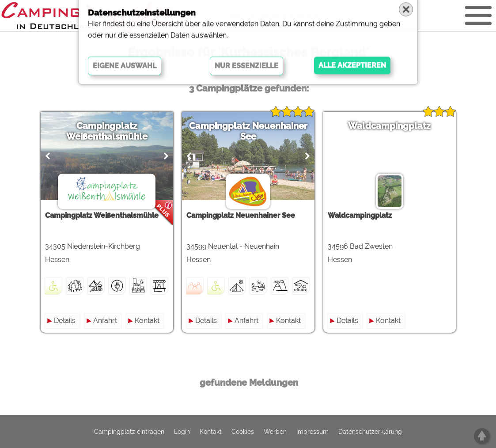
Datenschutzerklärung (370, 432)
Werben (275, 432)
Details (65, 321)
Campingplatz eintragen (129, 432)
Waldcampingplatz (389, 126)
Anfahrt (105, 321)
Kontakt (147, 321)
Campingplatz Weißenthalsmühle (107, 131)
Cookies (243, 432)
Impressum (312, 432)
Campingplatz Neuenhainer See (248, 131)
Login (182, 432)
